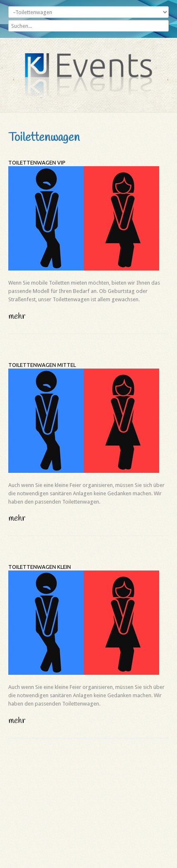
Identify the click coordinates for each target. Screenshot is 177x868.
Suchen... (8, 18)
